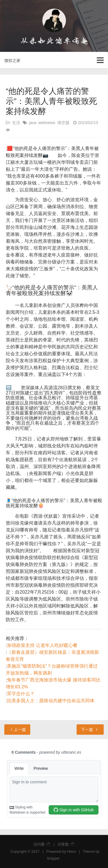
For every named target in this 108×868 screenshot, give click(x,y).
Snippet (53, 858)
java (33, 123)
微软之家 (12, 60)
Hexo (71, 851)
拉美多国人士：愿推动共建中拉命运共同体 (51, 701)
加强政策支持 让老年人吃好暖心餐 (42, 645)
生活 (16, 123)
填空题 (63, 123)
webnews (47, 123)
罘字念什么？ (21, 694)
